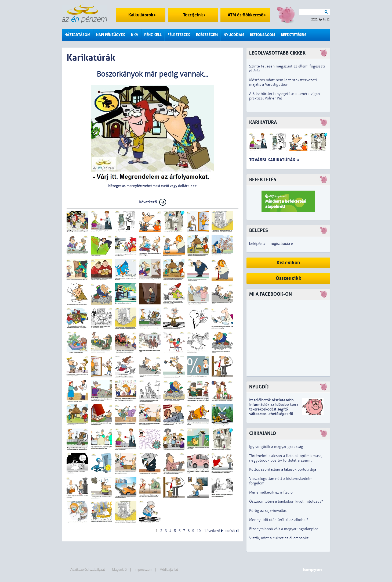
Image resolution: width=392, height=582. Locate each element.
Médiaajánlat (169, 570)
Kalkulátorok (142, 15)
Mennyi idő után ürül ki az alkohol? (279, 520)
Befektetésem (293, 35)
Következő (148, 202)
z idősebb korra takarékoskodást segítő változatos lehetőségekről (274, 409)
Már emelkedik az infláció (271, 492)
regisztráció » (282, 244)
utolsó (230, 531)
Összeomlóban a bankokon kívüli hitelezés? (286, 501)
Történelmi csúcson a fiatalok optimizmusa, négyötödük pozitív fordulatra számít (286, 458)
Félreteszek (179, 35)
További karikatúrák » (274, 160)
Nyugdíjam (234, 35)
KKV (135, 35)
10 (199, 531)
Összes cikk (288, 278)
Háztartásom (77, 35)
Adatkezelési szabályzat (88, 570)
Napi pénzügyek (111, 35)
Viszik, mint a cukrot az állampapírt (279, 538)
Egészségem (207, 35)
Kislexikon (288, 263)
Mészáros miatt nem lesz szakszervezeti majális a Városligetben (283, 82)
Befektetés (263, 180)
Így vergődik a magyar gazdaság (276, 447)
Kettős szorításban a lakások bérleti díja (283, 469)
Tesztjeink (194, 15)
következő (212, 531)
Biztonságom (262, 35)
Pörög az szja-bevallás (268, 511)
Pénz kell (153, 35)
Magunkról (120, 570)
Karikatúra (263, 122)
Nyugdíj (259, 387)
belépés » (257, 244)
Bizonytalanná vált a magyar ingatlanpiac (284, 529)
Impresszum (143, 570)
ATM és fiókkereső (247, 15)
